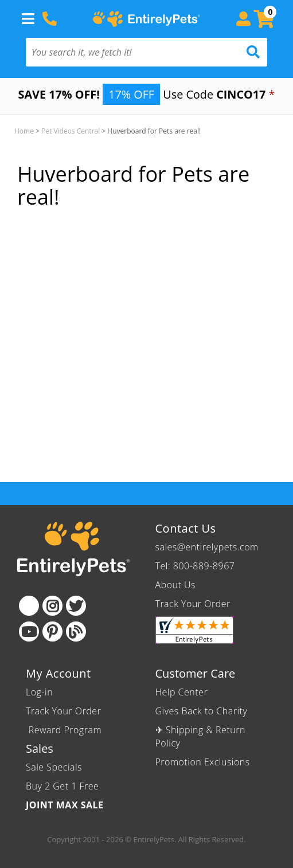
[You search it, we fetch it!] (128, 52)
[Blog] (76, 632)
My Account (58, 673)
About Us (175, 585)
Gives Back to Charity (202, 711)
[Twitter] (76, 606)
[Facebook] (29, 606)
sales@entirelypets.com (207, 547)
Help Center (182, 692)
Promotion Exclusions (203, 762)
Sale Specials (54, 767)
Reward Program (65, 730)
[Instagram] (52, 606)
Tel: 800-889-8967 (195, 566)
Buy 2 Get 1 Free (62, 786)
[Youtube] (29, 632)
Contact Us (186, 528)
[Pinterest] (52, 632)
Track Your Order (193, 604)
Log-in (39, 692)
